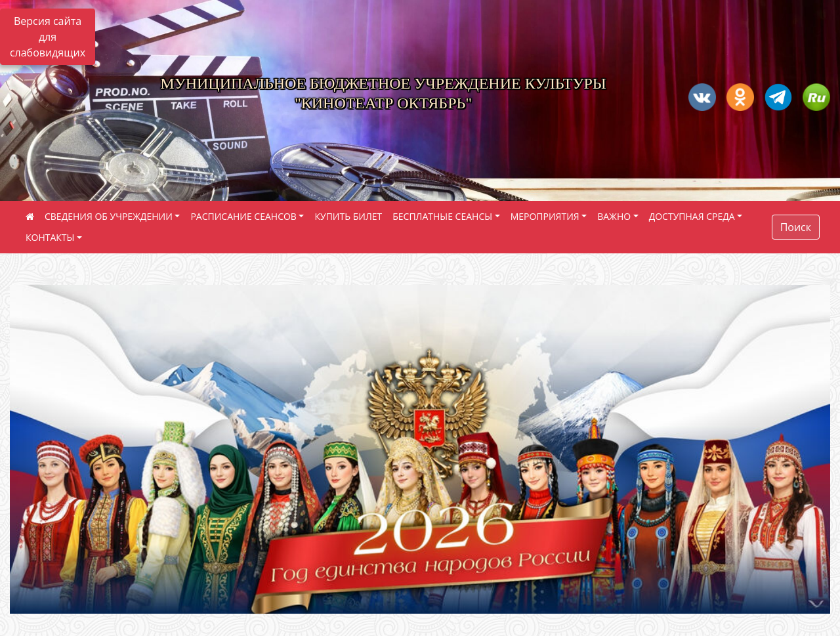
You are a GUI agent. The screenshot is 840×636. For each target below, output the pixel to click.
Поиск (796, 227)
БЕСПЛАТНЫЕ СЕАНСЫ (442, 216)
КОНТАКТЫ (50, 237)
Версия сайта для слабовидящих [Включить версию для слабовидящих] (48, 37)
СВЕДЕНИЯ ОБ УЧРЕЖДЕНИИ (109, 216)
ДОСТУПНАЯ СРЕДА (692, 216)
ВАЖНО (614, 216)
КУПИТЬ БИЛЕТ (348, 216)
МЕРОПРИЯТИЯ (545, 216)
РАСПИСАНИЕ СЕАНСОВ (243, 216)
